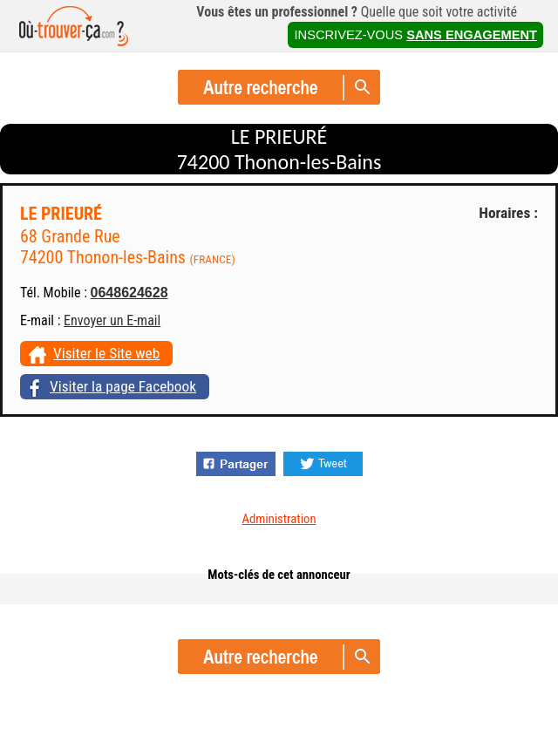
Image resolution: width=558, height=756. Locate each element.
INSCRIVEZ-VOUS (415, 35)
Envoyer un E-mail (112, 320)
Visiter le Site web (106, 353)
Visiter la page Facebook (123, 386)
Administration (279, 519)
